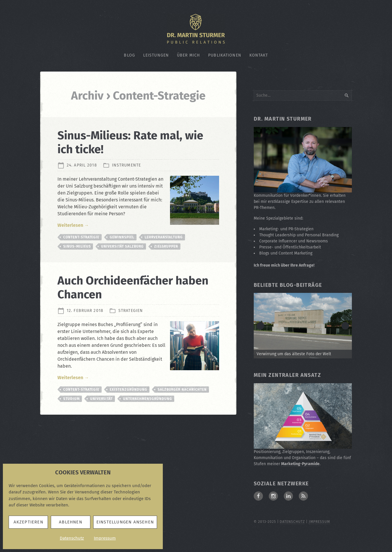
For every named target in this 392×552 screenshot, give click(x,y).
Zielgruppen (166, 246)
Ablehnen (71, 522)
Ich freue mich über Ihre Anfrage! (284, 265)
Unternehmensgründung (147, 399)
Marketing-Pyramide (300, 464)
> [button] (345, 326)
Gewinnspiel (122, 237)
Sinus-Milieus (77, 246)
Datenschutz (72, 538)
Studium (71, 399)
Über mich (188, 55)
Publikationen (225, 55)
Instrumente (126, 165)
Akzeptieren (28, 522)
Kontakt (259, 55)
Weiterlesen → (73, 225)
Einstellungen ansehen (125, 522)
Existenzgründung (128, 390)
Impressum (105, 538)
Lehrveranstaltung (164, 237)
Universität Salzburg (122, 246)
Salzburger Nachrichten (182, 390)
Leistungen (156, 55)
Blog (129, 55)
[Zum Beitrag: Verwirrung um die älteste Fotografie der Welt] (303, 326)
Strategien (131, 310)
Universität (101, 399)
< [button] (260, 326)
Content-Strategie (81, 237)
